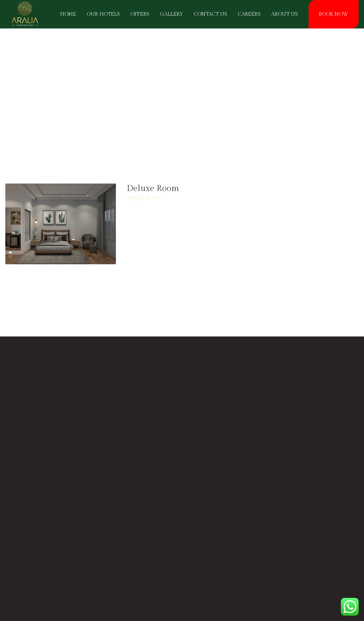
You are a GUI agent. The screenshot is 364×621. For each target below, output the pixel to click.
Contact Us (210, 14)
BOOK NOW (334, 14)
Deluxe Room (153, 189)
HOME (68, 14)
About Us (285, 14)
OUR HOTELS (103, 14)
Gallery (172, 14)
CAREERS (249, 14)
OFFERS (140, 14)
